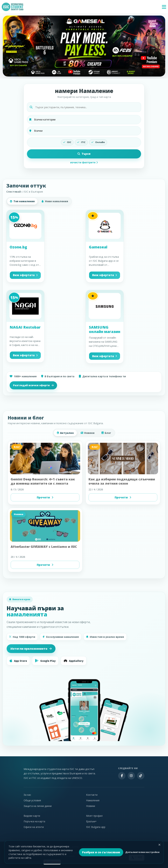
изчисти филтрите (84, 162)
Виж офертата (25, 275)
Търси (84, 154)
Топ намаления (22, 201)
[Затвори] (159, 845)
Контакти (92, 795)
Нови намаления (55, 201)
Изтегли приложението (31, 649)
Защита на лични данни (38, 806)
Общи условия (32, 800)
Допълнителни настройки (142, 852)
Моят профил (94, 816)
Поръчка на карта (34, 821)
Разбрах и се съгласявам (101, 852)
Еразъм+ (91, 821)
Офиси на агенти (34, 827)
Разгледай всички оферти (33, 385)
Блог (106, 433)
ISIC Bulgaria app (96, 827)
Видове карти (32, 816)
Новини (88, 433)
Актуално (65, 433)
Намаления (93, 800)
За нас (27, 795)
